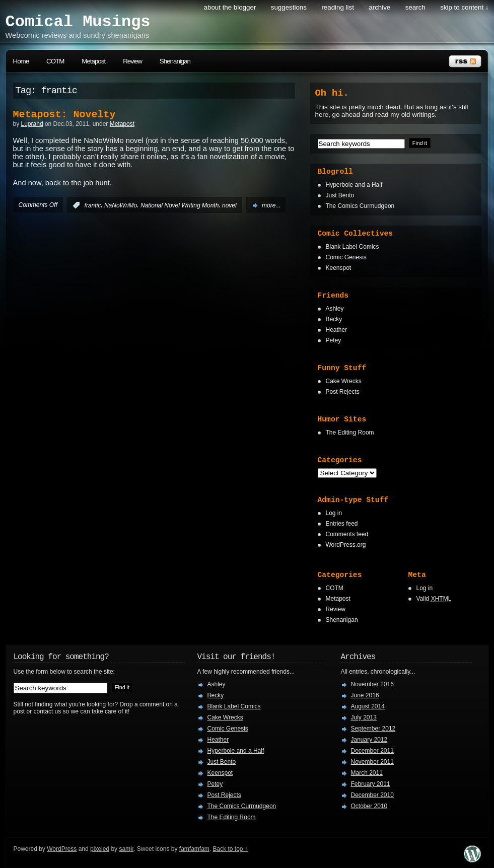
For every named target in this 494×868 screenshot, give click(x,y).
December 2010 (372, 795)
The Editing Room (350, 432)
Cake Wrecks (344, 381)
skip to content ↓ (464, 7)
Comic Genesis (346, 257)
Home (21, 61)
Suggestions (289, 7)
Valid (434, 599)
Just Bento (340, 195)
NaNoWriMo (121, 205)
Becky (334, 319)
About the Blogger (230, 7)
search (415, 7)
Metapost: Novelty (64, 115)
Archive (379, 7)
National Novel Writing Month (180, 205)
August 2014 (368, 706)
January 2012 (369, 740)
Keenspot (339, 268)
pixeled (100, 849)
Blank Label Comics (352, 247)
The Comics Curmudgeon (360, 206)
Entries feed (342, 524)
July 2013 (364, 717)
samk (126, 849)
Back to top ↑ (230, 849)
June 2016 (365, 695)
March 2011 (367, 773)
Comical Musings (78, 22)
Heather (337, 330)
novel (229, 205)
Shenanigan (175, 61)
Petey (334, 340)
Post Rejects (343, 392)
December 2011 (372, 751)
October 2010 (369, 806)
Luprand (32, 124)
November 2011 (372, 762)
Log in (334, 513)
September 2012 (373, 729)
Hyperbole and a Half (354, 185)
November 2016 (372, 684)
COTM (55, 61)
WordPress (62, 849)
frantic (93, 205)
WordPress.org (346, 545)
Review (132, 61)
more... (271, 205)
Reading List (337, 7)
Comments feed (347, 534)
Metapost (93, 61)
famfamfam (194, 849)
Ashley (335, 309)
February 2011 (371, 784)
